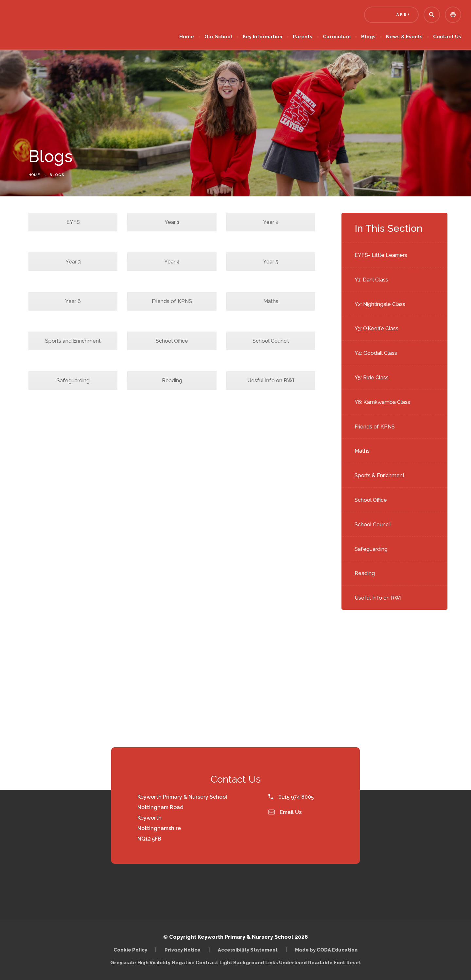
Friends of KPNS (375, 427)
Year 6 (73, 301)
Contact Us (447, 37)
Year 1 (172, 222)
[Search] (432, 15)
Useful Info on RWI (378, 598)
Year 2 (271, 222)
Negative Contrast (195, 962)
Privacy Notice (183, 950)
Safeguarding (371, 549)
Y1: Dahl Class (371, 280)
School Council (373, 525)
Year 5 (271, 262)
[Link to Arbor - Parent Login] (391, 15)
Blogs (368, 37)
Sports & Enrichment (380, 475)
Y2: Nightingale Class (380, 304)
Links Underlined (286, 962)
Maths (362, 451)
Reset (354, 962)
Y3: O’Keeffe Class (376, 328)
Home (187, 37)
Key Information (262, 37)
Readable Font (327, 962)
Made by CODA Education (326, 950)
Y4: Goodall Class (376, 353)
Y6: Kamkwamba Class (382, 402)
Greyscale (123, 962)
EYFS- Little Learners (381, 255)
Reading (365, 573)
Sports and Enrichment (73, 341)
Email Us (285, 812)
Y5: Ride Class (372, 378)
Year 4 (172, 262)
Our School (218, 37)
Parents (303, 37)
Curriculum (337, 37)
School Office (371, 500)
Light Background (242, 962)
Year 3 (73, 262)
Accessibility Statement (248, 950)
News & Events (404, 37)
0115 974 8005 (291, 797)
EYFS (73, 222)
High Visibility (154, 962)
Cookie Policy (130, 950)
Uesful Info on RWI (271, 381)
